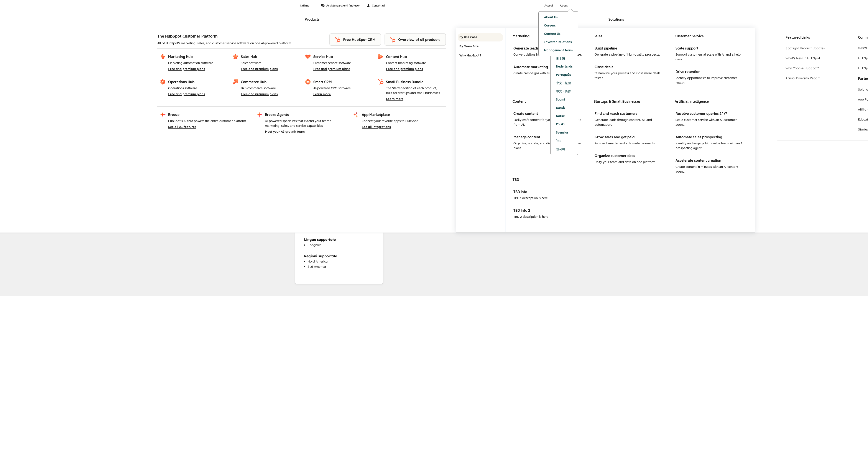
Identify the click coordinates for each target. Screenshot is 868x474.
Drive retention (688, 72)
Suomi (561, 100)
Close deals (604, 67)
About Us (551, 17)
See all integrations (376, 127)
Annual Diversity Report (803, 78)
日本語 (561, 58)
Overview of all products (415, 40)
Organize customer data (615, 156)
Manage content (527, 137)
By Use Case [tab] (480, 37)
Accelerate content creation (698, 161)
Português (563, 75)
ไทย (559, 141)
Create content (526, 114)
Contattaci (376, 6)
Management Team (558, 50)
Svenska (562, 133)
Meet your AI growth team (285, 132)
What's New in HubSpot (803, 58)
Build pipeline (606, 48)
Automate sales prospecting (699, 137)
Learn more (322, 94)
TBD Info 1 (521, 192)
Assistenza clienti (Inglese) (340, 6)
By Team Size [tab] (480, 46)
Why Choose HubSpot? (802, 68)
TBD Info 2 (522, 211)
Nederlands (564, 67)
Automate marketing (531, 67)
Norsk (560, 116)
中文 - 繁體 (563, 83)
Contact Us (552, 34)
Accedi (549, 6)
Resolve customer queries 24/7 (701, 114)
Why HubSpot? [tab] (480, 56)
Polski (560, 124)
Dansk (560, 108)
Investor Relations (558, 42)
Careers (550, 25)
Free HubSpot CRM (355, 40)
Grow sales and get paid (615, 137)
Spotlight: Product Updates (805, 48)
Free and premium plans (187, 69)
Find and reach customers (616, 114)
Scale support (687, 48)
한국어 (561, 149)
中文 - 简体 (563, 91)
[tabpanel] (630, 130)
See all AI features (182, 127)
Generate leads (526, 48)
